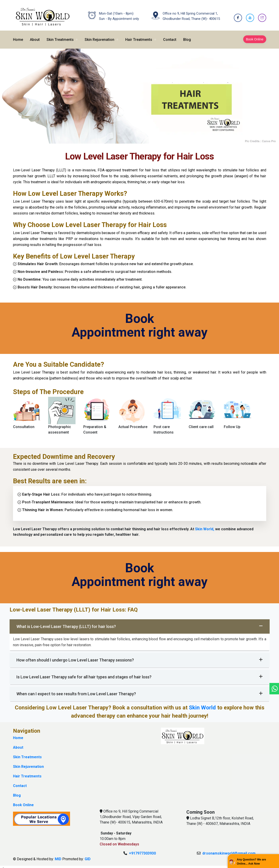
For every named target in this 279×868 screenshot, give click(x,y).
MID (58, 856)
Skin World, (205, 526)
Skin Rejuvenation (99, 36)
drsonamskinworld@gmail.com (229, 850)
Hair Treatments (139, 36)
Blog (187, 36)
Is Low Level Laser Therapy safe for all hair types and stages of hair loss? (140, 674)
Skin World (203, 704)
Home (18, 36)
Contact (170, 36)
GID (88, 856)
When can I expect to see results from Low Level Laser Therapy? (140, 690)
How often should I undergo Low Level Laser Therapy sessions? (140, 657)
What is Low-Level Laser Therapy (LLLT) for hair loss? (140, 623)
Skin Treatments (60, 36)
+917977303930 (142, 850)
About (35, 36)
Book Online (255, 36)
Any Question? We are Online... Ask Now (251, 862)
